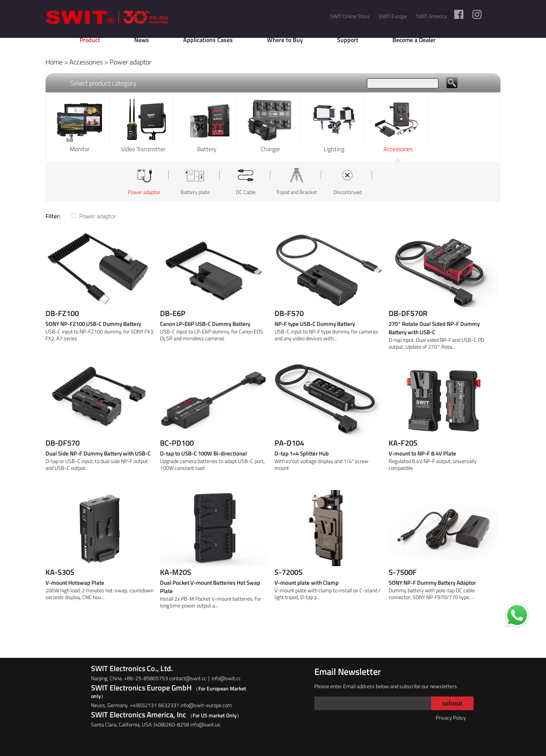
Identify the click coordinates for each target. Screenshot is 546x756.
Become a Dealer (414, 40)
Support (348, 40)
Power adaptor (130, 62)
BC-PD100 (177, 443)
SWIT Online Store (350, 16)
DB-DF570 (63, 443)
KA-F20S (403, 443)
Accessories (86, 62)
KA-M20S (176, 572)
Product (90, 40)
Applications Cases (208, 40)
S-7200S (289, 572)
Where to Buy (285, 40)
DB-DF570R (408, 313)
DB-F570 (289, 313)
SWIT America (431, 16)
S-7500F (403, 572)
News (142, 40)
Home (54, 62)
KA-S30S (60, 572)
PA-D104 (289, 443)
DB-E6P (173, 313)
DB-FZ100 (62, 313)
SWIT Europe (393, 16)
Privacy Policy (451, 718)
